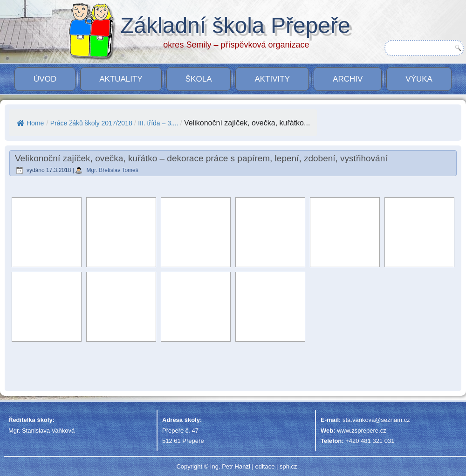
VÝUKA (419, 79)
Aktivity (272, 79)
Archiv (348, 79)
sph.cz (288, 466)
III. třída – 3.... (158, 123)
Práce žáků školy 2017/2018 (91, 123)
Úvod (45, 79)
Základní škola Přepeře (235, 25)
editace (265, 466)
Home (30, 123)
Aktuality (121, 79)
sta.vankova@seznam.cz (376, 420)
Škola (199, 79)
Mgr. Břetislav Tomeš (113, 170)
